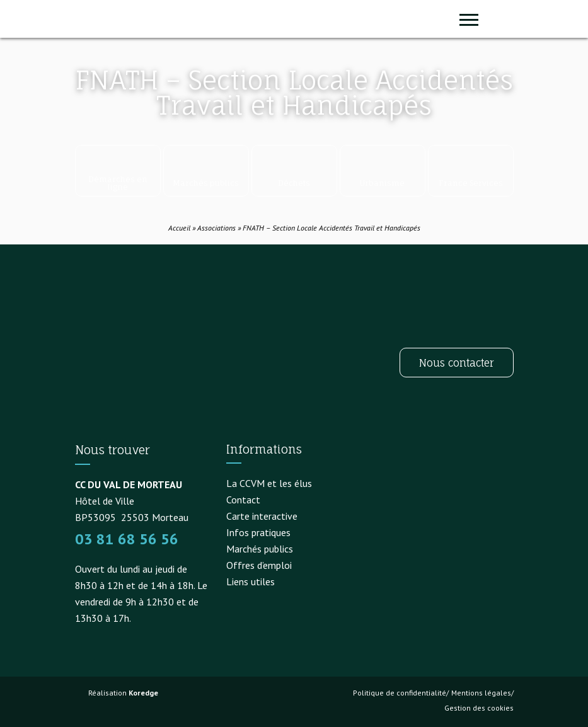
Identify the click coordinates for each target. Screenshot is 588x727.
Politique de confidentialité (400, 693)
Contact (243, 500)
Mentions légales (481, 693)
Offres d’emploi (259, 565)
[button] (501, 19)
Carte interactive (262, 516)
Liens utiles (251, 581)
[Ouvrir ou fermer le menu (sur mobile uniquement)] (469, 19)
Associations (216, 228)
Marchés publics (260, 549)
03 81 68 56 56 (127, 539)
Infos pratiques (258, 532)
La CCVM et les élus (269, 483)
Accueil (179, 228)
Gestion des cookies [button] (479, 708)
